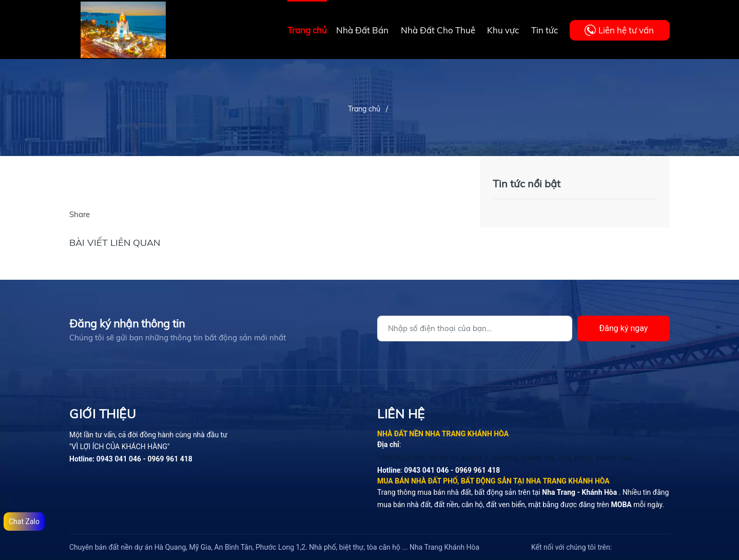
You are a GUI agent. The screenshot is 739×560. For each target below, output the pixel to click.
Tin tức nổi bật (527, 184)
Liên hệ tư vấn (626, 30)
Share (80, 214)
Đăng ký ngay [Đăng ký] (624, 328)
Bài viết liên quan (115, 243)
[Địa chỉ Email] (475, 329)
